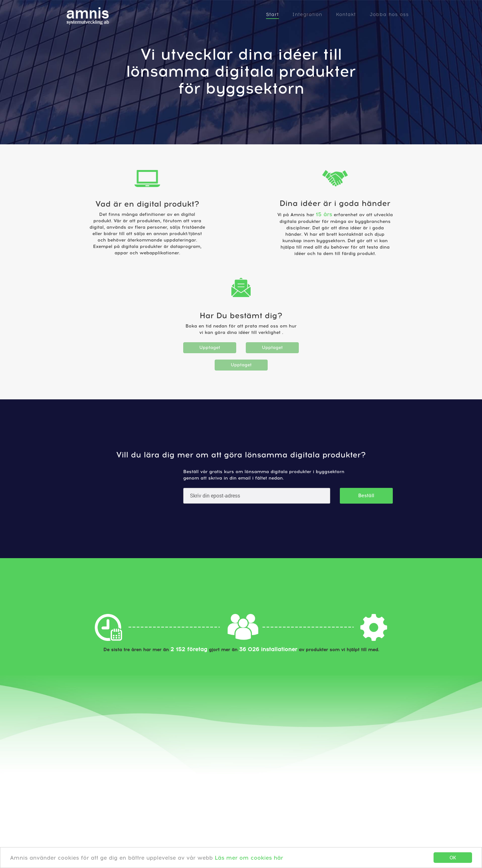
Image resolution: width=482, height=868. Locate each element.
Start (272, 14)
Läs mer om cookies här (249, 858)
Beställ (366, 496)
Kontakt (346, 14)
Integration (307, 14)
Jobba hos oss (389, 14)
